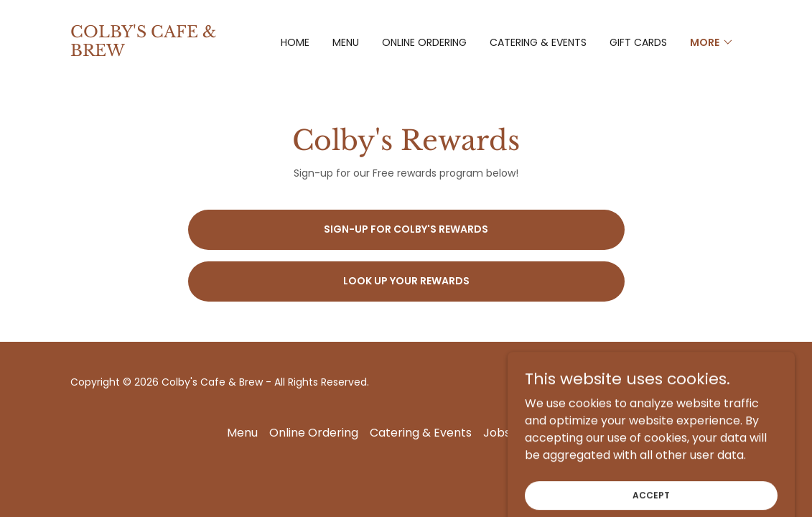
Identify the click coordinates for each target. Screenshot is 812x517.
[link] (154, 52)
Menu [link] (346, 42)
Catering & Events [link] (538, 42)
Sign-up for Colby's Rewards (406, 229)
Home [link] (295, 42)
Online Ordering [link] (424, 42)
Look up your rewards (406, 281)
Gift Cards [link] (638, 42)
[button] (712, 42)
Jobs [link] (497, 433)
